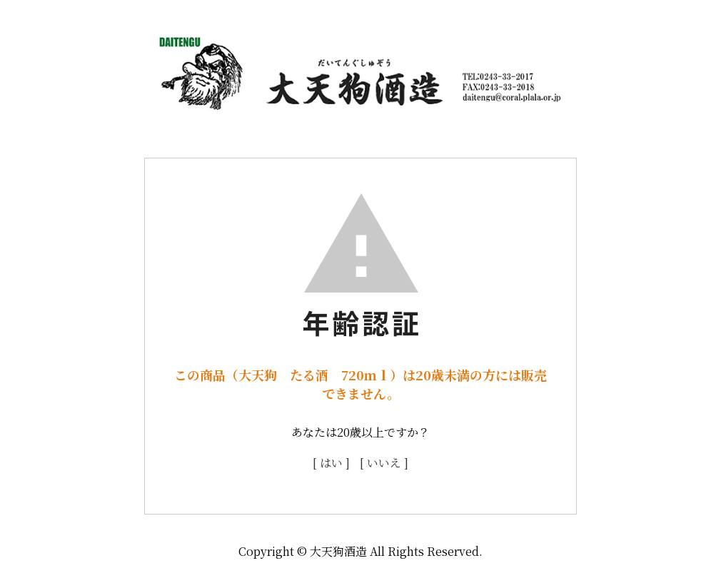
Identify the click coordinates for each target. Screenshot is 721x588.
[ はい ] (331, 463)
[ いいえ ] (384, 463)
